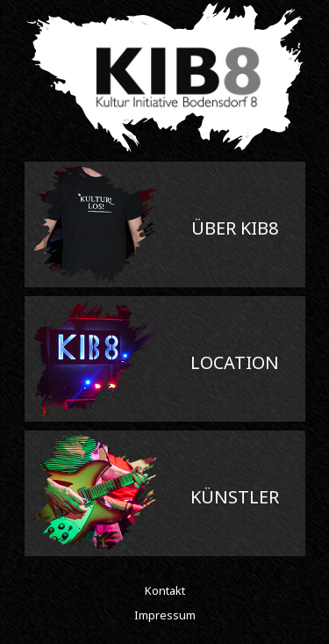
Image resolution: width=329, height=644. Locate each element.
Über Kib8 (235, 228)
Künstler (235, 497)
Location (235, 362)
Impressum (165, 615)
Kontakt (165, 590)
